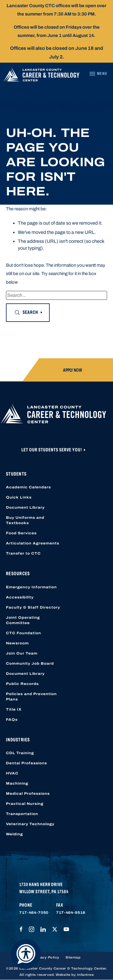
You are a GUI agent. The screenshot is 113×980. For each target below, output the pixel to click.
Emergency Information (31, 587)
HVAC (12, 773)
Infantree (85, 975)
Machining (17, 783)
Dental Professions (26, 763)
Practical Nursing (25, 804)
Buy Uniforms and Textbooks (25, 520)
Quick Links (19, 497)
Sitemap (73, 957)
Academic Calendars (28, 487)
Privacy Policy (46, 957)
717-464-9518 (71, 913)
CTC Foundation (23, 633)
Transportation (22, 814)
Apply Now (73, 370)
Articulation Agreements (33, 543)
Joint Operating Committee (23, 620)
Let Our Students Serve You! (52, 450)
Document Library (25, 507)
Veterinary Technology (30, 824)
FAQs (12, 720)
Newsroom (17, 643)
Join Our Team (22, 653)
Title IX (14, 709)
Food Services (21, 533)
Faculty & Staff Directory (33, 607)
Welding (14, 834)
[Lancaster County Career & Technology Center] (41, 76)
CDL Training (20, 753)
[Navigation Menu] (98, 74)
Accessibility (20, 597)
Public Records (22, 684)
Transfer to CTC (23, 553)
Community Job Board (30, 663)
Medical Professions (28, 794)
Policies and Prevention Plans (31, 697)
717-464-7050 (34, 913)
